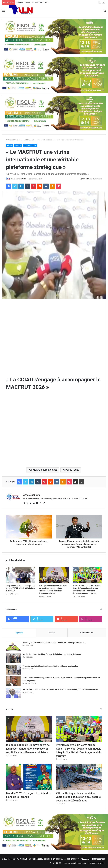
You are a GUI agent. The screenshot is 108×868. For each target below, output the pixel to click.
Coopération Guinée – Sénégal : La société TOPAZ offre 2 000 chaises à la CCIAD (20, 588)
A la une (18, 140)
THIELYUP (23, 859)
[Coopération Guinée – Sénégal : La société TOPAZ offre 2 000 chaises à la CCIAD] (21, 575)
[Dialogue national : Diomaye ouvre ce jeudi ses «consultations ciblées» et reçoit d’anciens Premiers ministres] (54, 575)
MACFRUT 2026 (71, 470)
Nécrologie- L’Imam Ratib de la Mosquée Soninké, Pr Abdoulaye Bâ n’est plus (54, 643)
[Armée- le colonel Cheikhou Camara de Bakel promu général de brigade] (13, 658)
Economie (18, 145)
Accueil (10, 140)
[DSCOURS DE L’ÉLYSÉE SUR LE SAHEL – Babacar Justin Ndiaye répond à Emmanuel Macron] (13, 693)
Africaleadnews (16, 179)
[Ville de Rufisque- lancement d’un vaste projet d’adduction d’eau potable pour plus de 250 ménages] (79, 777)
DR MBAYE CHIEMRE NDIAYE (44, 470)
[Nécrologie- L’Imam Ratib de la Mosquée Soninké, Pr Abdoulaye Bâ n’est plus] (13, 646)
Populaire (19, 633)
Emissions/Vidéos (30, 145)
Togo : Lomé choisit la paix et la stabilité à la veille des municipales (50, 666)
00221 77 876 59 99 (98, 863)
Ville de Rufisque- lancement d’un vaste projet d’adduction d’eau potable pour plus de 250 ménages (78, 797)
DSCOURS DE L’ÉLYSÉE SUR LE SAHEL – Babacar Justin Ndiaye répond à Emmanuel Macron (60, 689)
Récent (52, 633)
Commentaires (87, 633)
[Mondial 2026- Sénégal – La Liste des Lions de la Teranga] (29, 777)
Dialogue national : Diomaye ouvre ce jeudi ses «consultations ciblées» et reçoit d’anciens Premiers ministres (28, 749)
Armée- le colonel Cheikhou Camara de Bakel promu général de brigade (52, 654)
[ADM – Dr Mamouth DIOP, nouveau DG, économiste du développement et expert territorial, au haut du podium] (13, 681)
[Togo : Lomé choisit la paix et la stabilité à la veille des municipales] (13, 670)
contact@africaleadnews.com (75, 863)
